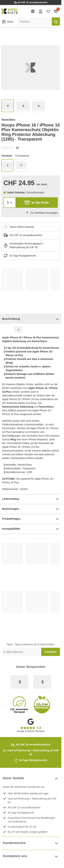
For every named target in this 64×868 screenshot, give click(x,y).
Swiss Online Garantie (22, 227)
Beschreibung (31, 319)
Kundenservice (31, 843)
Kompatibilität (31, 529)
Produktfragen (31, 519)
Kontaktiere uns (31, 857)
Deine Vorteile (31, 779)
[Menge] (10, 203)
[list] (31, 68)
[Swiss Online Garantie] (19, 682)
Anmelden (51, 652)
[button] (7, 22)
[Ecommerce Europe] (42, 682)
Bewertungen (31, 509)
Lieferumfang (31, 499)
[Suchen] (56, 22)
